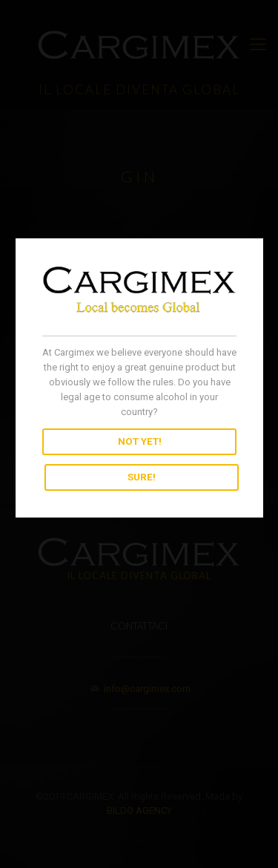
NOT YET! (139, 442)
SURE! (141, 478)
